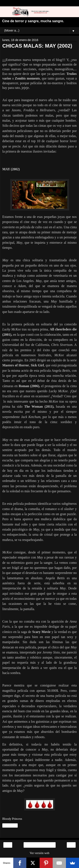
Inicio (39, 845)
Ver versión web (40, 853)
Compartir (10, 825)
